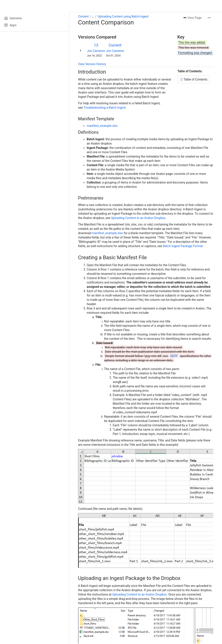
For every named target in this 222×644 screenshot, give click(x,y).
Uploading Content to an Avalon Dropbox (138, 218)
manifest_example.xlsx (102, 126)
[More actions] (209, 18)
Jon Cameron (96, 51)
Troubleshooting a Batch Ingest (105, 108)
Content (83, 16)
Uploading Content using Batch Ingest (123, 16)
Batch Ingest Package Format (183, 246)
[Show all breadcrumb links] (93, 16)
